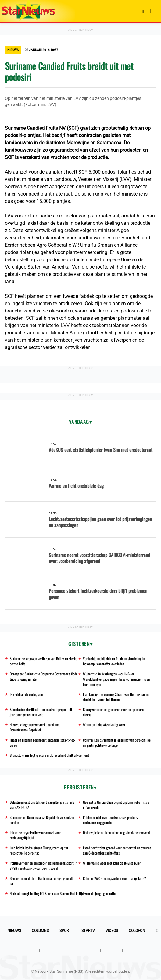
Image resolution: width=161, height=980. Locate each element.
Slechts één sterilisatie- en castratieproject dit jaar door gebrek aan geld (41, 712)
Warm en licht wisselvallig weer (104, 725)
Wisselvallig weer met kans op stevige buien (112, 863)
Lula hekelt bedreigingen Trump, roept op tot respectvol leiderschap (39, 850)
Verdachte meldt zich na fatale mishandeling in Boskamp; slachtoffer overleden (114, 661)
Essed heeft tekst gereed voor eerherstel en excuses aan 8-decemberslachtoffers (117, 850)
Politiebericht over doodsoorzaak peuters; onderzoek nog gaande (110, 820)
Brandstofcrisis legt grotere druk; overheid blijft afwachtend (49, 755)
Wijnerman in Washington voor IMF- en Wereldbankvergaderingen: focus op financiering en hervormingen (116, 679)
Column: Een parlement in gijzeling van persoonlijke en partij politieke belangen (117, 742)
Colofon (137, 931)
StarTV (88, 931)
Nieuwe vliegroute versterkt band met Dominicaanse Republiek (35, 727)
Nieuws (14, 931)
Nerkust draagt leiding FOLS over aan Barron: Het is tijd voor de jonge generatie (63, 893)
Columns (40, 931)
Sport (65, 931)
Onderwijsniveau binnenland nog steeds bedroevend (116, 832)
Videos (112, 931)
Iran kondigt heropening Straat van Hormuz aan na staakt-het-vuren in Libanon (116, 697)
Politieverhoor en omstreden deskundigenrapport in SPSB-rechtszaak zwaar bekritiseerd (43, 865)
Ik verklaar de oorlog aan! (27, 694)
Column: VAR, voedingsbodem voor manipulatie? (114, 878)
